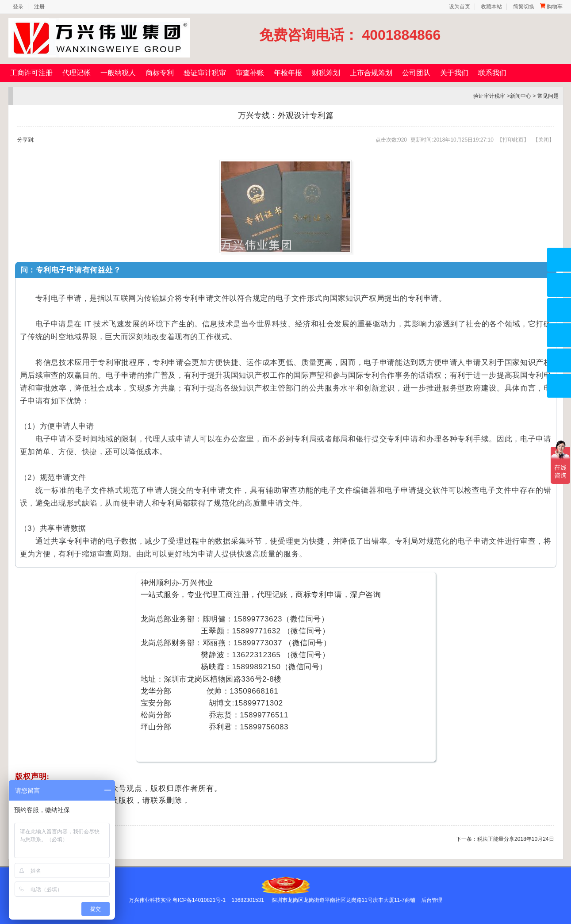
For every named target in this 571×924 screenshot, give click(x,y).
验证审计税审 (205, 73)
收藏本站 (491, 7)
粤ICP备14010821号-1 (199, 900)
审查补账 (250, 73)
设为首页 (460, 7)
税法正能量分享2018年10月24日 (515, 839)
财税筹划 (326, 73)
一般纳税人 (118, 73)
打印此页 (513, 140)
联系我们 (492, 73)
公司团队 (416, 73)
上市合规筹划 (371, 73)
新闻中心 (521, 96)
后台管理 (432, 900)
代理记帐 (77, 73)
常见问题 (548, 96)
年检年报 (288, 73)
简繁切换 (524, 7)
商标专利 (160, 73)
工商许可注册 (31, 73)
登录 (18, 7)
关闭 (544, 140)
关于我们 (454, 73)
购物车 (551, 7)
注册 (39, 7)
